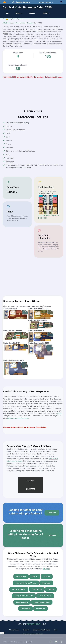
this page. (46, 569)
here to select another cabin (18, 418)
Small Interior (21, 577)
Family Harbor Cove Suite (24, 596)
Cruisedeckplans (21, 2)
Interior (35, 577)
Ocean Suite (26, 609)
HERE (59, 413)
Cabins (32, 13)
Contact (26, 630)
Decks (18, 13)
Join (55, 630)
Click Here (52, 513)
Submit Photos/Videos (41, 630)
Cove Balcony (37, 589)
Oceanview (46, 583)
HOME (5, 23)
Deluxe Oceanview (19, 589)
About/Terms (14, 630)
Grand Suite (41, 609)
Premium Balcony (45, 596)
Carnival (11, 23)
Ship (7, 13)
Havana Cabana (22, 602)
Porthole (47, 577)
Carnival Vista (21, 23)
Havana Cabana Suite (42, 602)
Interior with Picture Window (26, 583)
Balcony (30, 23)
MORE (45, 13)
